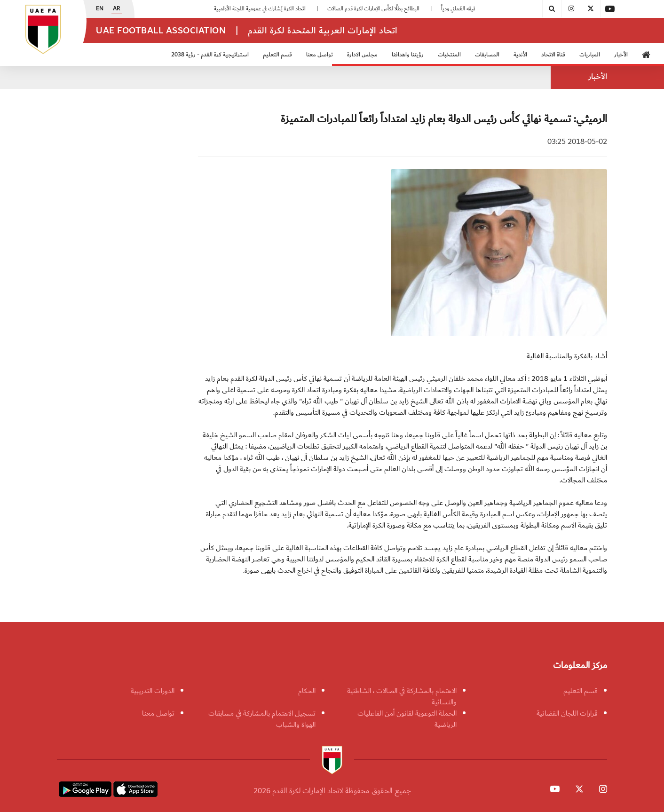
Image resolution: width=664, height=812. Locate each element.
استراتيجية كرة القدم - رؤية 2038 (210, 55)
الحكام (307, 691)
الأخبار (621, 55)
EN (100, 9)
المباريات (590, 55)
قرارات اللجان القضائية (567, 713)
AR (117, 9)
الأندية (520, 55)
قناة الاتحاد (553, 55)
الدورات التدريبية (153, 691)
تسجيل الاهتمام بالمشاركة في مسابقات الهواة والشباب (262, 719)
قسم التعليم (277, 55)
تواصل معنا (320, 55)
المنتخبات (449, 55)
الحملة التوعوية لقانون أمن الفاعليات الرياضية (407, 719)
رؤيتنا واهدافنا (408, 55)
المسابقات (487, 55)
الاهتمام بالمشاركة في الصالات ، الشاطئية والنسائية (402, 696)
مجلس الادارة (362, 55)
